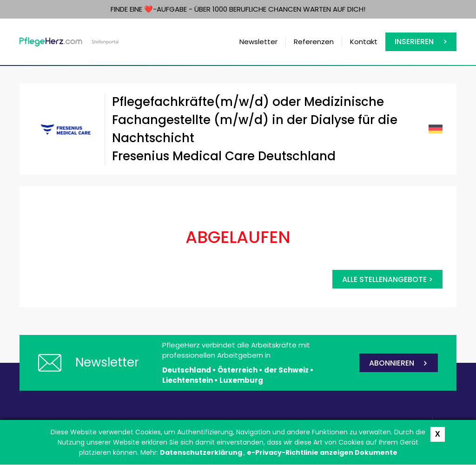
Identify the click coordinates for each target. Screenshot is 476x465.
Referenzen (314, 42)
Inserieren (414, 42)
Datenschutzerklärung (202, 452)
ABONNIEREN (392, 363)
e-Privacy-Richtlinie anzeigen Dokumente (322, 452)
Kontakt (364, 42)
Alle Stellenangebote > (387, 279)
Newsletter (258, 42)
